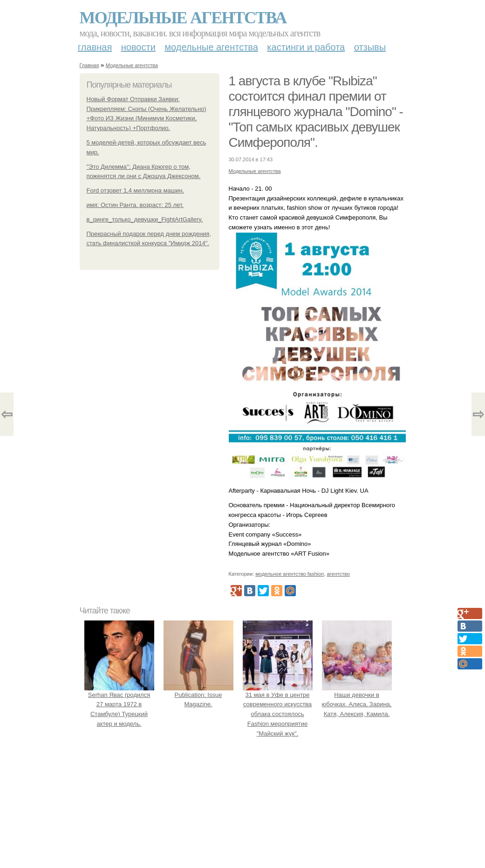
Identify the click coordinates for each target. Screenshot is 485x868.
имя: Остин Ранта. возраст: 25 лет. (135, 205)
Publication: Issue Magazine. (198, 695)
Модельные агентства (183, 18)
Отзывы (370, 47)
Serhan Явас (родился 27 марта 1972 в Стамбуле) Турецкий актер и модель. (119, 704)
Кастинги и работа (306, 47)
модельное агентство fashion (290, 574)
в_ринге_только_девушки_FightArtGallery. (145, 219)
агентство (338, 574)
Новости (138, 47)
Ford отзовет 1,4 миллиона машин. (136, 190)
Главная (95, 47)
